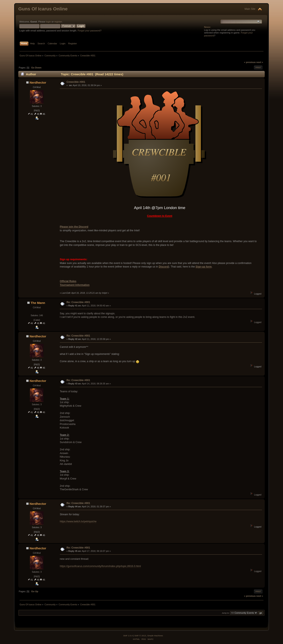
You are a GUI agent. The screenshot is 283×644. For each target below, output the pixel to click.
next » (260, 62)
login (48, 22)
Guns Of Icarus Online (43, 9)
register (58, 22)
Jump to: (226, 613)
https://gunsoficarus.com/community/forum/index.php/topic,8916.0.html (100, 566)
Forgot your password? (90, 31)
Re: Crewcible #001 (78, 302)
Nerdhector (38, 82)
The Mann (38, 303)
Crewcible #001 (76, 82)
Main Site (250, 9)
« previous (250, 62)
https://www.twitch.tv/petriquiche (78, 521)
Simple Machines (155, 636)
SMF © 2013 (140, 636)
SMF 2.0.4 (128, 636)
